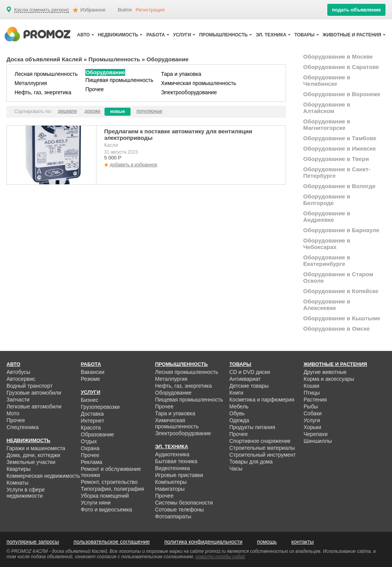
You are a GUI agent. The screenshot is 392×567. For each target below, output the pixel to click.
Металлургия (31, 83)
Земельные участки (31, 462)
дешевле (67, 111)
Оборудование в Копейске (341, 291)
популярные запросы (33, 542)
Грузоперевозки (100, 407)
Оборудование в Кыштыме (342, 318)
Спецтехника (23, 427)
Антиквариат (245, 379)
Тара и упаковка (181, 74)
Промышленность (114, 59)
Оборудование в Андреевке (327, 216)
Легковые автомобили (34, 406)
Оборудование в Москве (338, 57)
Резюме (90, 379)
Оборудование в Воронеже (342, 94)
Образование (97, 434)
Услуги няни (96, 503)
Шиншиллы (318, 441)
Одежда (239, 420)
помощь (267, 542)
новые (118, 111)
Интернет (92, 421)
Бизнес (90, 400)
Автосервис (21, 379)
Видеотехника (172, 468)
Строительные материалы (262, 448)
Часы (236, 469)
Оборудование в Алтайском (327, 108)
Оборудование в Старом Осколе (338, 277)
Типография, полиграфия (112, 489)
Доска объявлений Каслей (44, 59)
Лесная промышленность (46, 74)
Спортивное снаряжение (260, 441)
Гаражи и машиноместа (36, 448)
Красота (91, 428)
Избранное (93, 10)
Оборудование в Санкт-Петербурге (337, 172)
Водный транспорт (29, 386)
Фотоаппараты (173, 516)
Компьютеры (171, 482)
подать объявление (356, 10)
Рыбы (311, 406)
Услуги (312, 420)
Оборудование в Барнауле (341, 230)
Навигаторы (170, 489)
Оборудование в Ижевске (340, 148)
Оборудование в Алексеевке (327, 305)
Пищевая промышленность (119, 80)
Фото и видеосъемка (106, 510)
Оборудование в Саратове (341, 67)
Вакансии (93, 372)
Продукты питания (252, 427)
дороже (93, 111)
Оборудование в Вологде (339, 186)
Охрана (90, 448)
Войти (125, 10)
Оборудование (105, 72)
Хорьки (312, 427)
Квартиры (19, 469)
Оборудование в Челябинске (327, 80)
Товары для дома (251, 462)
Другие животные (325, 372)
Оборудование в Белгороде (327, 200)
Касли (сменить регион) (42, 10)
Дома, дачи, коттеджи (33, 455)
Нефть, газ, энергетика (43, 92)
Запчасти (18, 400)
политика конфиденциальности (203, 542)
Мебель (239, 406)
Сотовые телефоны (179, 510)
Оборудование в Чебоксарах (327, 244)
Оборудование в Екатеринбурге (327, 261)
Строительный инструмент (262, 455)
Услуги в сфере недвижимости (26, 493)
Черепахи (316, 434)
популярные (149, 111)
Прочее (95, 89)
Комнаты (17, 483)
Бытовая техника (176, 461)
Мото (13, 413)
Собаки (313, 413)
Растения (315, 400)
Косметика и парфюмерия (262, 400)
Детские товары (249, 386)
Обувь (237, 413)
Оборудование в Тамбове (340, 138)
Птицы (312, 393)
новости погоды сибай (220, 557)
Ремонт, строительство (109, 482)
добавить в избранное (134, 165)
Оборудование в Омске (336, 329)
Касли (111, 145)
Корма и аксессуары (329, 379)
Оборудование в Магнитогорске (327, 125)
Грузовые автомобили (34, 393)
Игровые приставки (179, 475)
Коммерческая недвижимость (43, 476)
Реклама (91, 462)
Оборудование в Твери (336, 159)
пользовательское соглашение (112, 542)
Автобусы (18, 372)
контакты (303, 542)
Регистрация (150, 10)
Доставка (92, 414)
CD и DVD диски (250, 372)
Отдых (89, 441)
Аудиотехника (172, 454)
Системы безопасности (184, 503)
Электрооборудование (189, 92)
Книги (236, 393)
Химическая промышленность (199, 83)
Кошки (311, 386)
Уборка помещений (105, 496)
